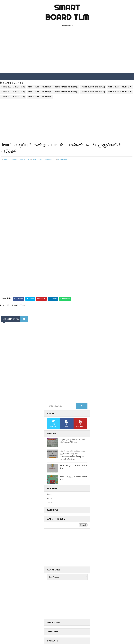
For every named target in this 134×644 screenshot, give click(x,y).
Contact (50, 502)
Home (49, 494)
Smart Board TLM (67, 12)
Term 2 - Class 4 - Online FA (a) (13, 96)
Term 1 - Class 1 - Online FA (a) (13, 86)
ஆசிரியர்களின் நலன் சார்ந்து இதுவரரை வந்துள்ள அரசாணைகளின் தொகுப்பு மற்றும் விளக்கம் (73, 455)
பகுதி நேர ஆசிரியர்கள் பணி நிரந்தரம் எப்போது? (73, 441)
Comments (62, 160)
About (49, 498)
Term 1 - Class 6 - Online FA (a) (13, 91)
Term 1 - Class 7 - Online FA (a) (40, 91)
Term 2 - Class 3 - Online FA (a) (120, 91)
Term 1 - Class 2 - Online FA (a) (40, 86)
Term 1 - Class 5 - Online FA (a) (120, 86)
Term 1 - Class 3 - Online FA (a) (66, 86)
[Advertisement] (67, 51)
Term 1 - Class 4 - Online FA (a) (93, 86)
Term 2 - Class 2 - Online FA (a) (93, 91)
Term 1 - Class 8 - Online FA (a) (66, 91)
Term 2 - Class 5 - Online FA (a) (40, 96)
